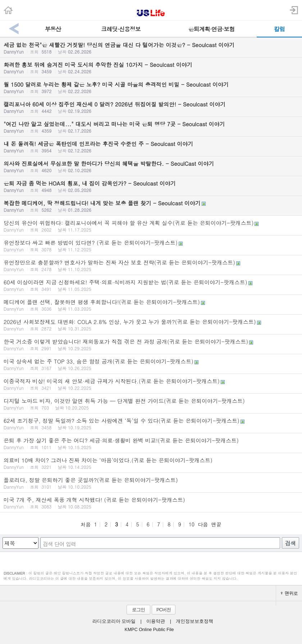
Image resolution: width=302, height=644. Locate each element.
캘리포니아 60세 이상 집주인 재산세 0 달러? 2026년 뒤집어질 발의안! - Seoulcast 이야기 (151, 107)
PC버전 (164, 610)
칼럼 (279, 29)
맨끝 (216, 524)
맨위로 (289, 593)
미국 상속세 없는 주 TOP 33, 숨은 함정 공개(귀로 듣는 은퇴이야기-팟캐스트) (151, 364)
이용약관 (156, 621)
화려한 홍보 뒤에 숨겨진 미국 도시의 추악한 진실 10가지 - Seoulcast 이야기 (151, 68)
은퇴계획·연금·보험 (212, 29)
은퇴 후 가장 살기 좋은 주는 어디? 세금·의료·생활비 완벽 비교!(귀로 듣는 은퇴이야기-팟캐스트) (151, 443)
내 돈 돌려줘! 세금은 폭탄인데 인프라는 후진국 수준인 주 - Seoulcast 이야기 (151, 147)
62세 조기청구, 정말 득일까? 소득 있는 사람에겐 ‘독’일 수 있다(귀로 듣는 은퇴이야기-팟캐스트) (151, 424)
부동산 (53, 29)
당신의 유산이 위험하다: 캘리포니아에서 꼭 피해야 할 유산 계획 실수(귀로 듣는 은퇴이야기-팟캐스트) (151, 226)
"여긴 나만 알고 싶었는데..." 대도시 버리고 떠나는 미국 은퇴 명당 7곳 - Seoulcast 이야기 (151, 127)
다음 (203, 524)
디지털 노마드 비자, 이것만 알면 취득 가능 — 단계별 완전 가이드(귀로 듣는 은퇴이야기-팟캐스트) (151, 404)
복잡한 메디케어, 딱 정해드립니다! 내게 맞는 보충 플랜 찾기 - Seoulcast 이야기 (151, 206)
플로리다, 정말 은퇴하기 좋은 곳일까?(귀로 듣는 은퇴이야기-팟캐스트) (151, 483)
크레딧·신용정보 (121, 29)
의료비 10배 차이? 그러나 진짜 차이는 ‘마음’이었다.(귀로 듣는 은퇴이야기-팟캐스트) (151, 463)
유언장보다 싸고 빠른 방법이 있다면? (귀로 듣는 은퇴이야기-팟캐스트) (151, 246)
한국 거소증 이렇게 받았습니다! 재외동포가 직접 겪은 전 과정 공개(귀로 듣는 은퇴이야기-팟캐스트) (151, 344)
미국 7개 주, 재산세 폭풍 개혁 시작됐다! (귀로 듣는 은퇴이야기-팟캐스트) (151, 503)
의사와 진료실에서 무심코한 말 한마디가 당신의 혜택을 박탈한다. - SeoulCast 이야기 (151, 166)
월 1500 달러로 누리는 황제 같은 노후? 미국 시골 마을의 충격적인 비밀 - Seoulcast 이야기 (151, 87)
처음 (86, 524)
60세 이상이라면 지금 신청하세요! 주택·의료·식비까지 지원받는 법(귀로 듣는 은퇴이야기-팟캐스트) (151, 285)
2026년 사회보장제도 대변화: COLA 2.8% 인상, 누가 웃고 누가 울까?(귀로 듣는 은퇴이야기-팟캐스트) (151, 325)
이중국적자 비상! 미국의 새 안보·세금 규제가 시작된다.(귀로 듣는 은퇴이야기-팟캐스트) (151, 384)
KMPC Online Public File (149, 630)
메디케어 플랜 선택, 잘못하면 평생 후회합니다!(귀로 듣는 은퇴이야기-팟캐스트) (151, 305)
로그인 (138, 610)
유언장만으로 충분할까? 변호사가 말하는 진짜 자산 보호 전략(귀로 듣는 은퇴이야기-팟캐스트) (151, 265)
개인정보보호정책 (195, 621)
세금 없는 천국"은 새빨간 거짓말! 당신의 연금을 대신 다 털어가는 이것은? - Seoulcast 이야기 (151, 48)
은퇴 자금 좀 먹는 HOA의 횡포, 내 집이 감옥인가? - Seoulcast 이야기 (151, 186)
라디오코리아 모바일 (114, 621)
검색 (290, 543)
